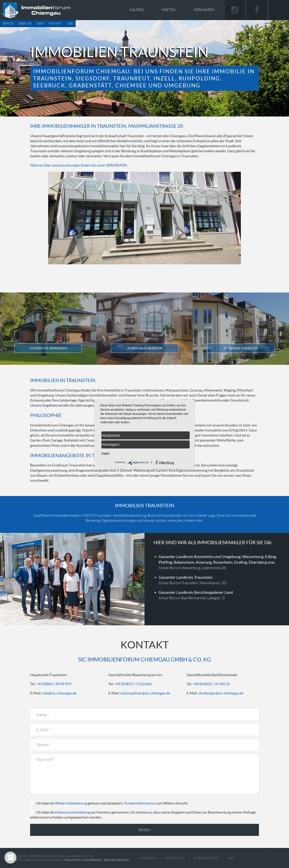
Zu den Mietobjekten (241, 348)
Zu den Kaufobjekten (145, 348)
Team (40, 23)
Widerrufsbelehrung (71, 803)
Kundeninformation (140, 803)
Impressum (148, 858)
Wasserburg (92, 860)
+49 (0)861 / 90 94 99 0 (54, 684)
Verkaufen (204, 10)
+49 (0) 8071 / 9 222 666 (133, 684)
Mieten (169, 10)
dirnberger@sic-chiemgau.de (221, 693)
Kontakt (55, 23)
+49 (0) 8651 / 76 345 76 (211, 684)
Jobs (70, 23)
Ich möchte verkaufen (48, 348)
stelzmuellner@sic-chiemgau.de (145, 693)
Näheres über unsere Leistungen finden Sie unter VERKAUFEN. (79, 165)
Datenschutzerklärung (73, 812)
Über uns (25, 23)
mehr (105, 453)
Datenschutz (175, 858)
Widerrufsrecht (206, 858)
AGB (230, 858)
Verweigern (110, 444)
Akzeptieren (111, 435)
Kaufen (137, 10)
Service (8, 23)
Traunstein (73, 860)
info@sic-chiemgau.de (59, 693)
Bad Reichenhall (117, 860)
